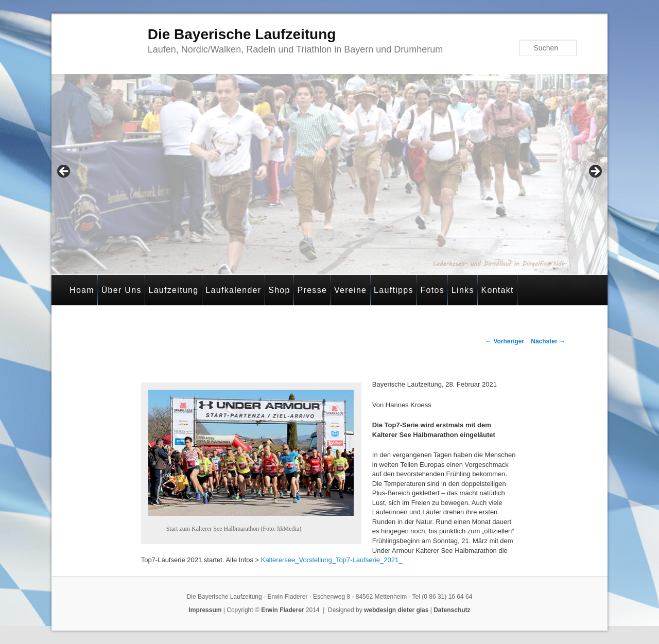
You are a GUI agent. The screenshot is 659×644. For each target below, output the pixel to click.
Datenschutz (452, 610)
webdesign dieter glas (396, 610)
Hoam (82, 290)
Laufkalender (233, 290)
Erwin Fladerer (282, 610)
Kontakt (497, 290)
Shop (279, 290)
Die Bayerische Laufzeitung (242, 34)
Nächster (548, 341)
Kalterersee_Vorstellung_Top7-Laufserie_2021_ (332, 560)
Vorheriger (505, 341)
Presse (313, 290)
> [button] (595, 172)
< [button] (64, 172)
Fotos (433, 290)
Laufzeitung (173, 290)
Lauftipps (394, 290)
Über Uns (122, 290)
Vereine (350, 290)
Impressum (205, 610)
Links (463, 290)
